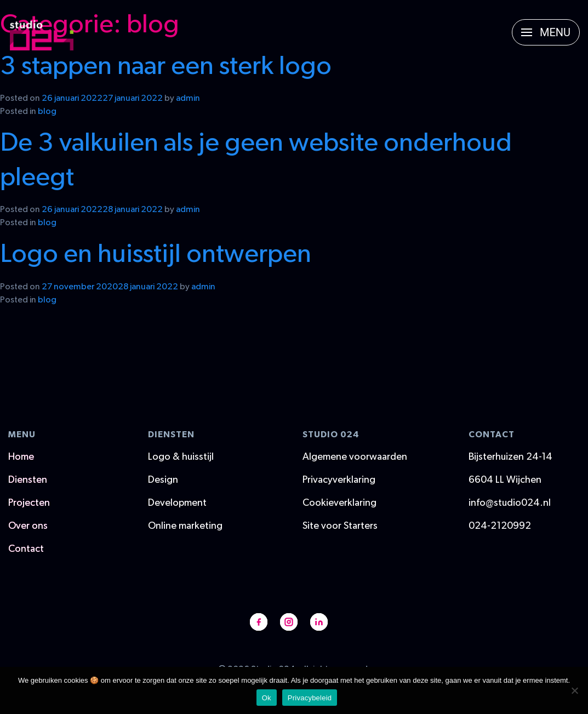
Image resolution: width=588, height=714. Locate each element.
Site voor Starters (340, 526)
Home (21, 457)
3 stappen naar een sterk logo (166, 66)
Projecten (29, 503)
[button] (546, 32)
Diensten (28, 480)
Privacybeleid (310, 698)
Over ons (28, 526)
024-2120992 (500, 526)
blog (47, 111)
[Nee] (574, 690)
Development (177, 503)
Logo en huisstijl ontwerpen (156, 254)
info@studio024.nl (510, 503)
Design (163, 480)
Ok (267, 698)
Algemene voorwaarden (355, 457)
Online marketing (185, 526)
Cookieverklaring (339, 503)
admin (188, 98)
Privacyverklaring (339, 480)
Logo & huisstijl (181, 457)
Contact (26, 549)
